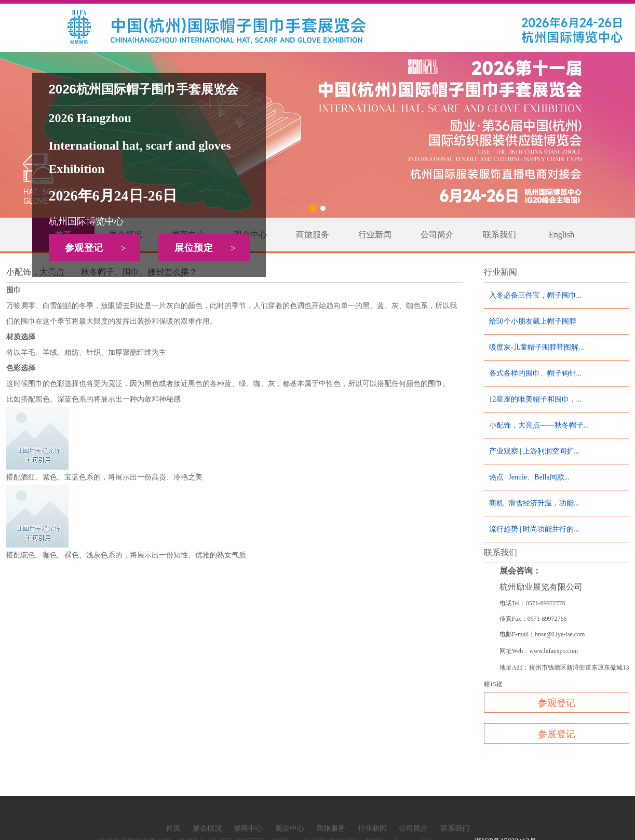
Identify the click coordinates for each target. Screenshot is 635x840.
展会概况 (207, 828)
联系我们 (499, 235)
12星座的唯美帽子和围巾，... (536, 399)
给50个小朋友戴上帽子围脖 (533, 321)
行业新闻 (375, 235)
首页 (173, 828)
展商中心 (248, 828)
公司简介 (437, 235)
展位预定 (209, 248)
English (562, 235)
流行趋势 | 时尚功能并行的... (534, 529)
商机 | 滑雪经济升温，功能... (534, 503)
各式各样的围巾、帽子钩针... (536, 373)
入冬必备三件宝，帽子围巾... (536, 295)
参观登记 (99, 248)
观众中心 (290, 828)
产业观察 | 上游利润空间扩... (534, 451)
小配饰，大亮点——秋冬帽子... (539, 425)
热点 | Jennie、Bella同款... (530, 477)
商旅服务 (313, 235)
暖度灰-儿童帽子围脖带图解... (537, 347)
